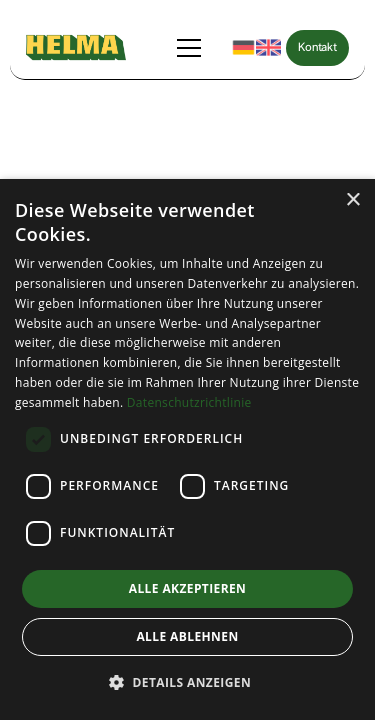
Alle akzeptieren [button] (188, 588)
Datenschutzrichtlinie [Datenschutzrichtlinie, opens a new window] (189, 402)
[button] (193, 48)
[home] (76, 47)
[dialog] (187, 449)
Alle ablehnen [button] (187, 636)
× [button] (352, 200)
